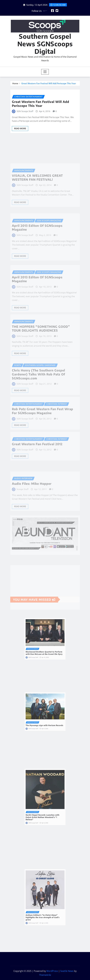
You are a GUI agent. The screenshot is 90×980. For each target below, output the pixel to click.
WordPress (52, 971)
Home (15, 83)
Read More (20, 128)
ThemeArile (45, 975)
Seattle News (67, 971)
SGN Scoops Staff (25, 111)
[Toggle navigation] (45, 72)
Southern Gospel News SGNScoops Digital (45, 44)
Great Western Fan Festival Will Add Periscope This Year (49, 83)
